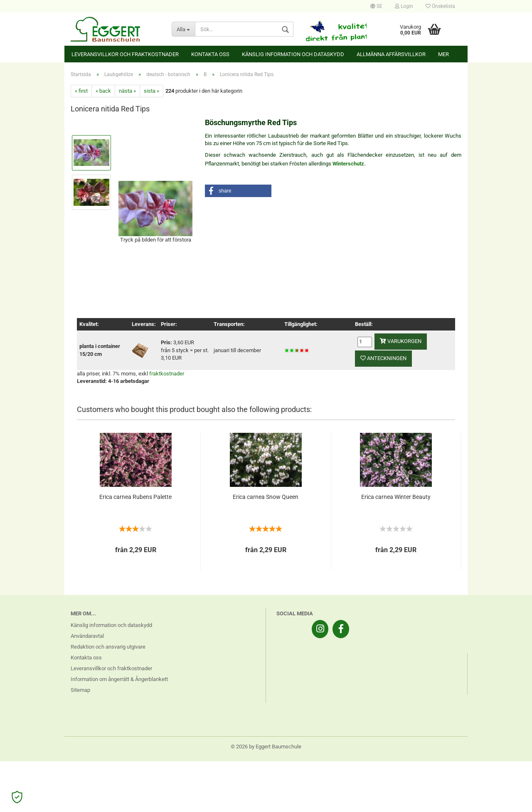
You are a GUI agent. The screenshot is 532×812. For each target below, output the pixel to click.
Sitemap (80, 690)
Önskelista (440, 6)
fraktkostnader (167, 374)
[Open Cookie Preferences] (17, 797)
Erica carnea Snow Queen (266, 497)
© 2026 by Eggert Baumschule (266, 747)
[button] (238, 191)
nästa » (127, 91)
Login (404, 6)
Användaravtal (87, 636)
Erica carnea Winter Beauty (396, 497)
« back (103, 91)
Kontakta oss (210, 54)
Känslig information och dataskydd (293, 54)
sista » (151, 91)
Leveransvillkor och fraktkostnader (125, 54)
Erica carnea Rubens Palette (135, 497)
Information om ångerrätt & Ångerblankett (119, 679)
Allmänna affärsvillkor (391, 54)
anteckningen (383, 358)
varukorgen (401, 341)
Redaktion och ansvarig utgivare (108, 647)
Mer (443, 54)
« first (81, 91)
